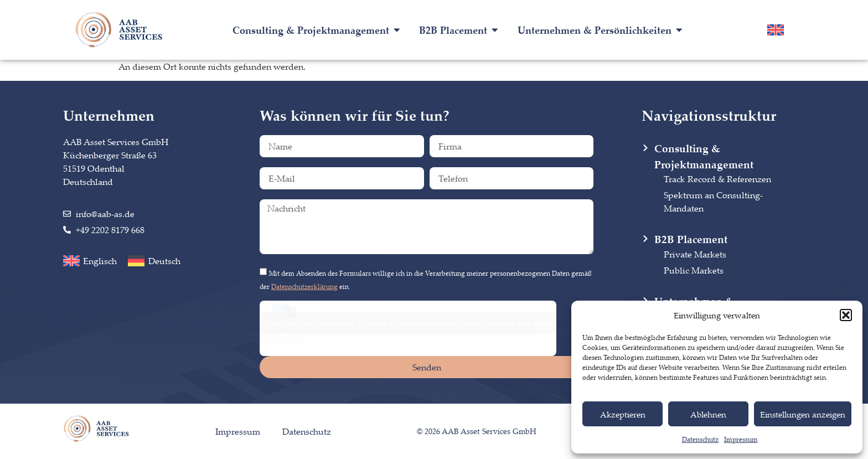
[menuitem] (776, 30)
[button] (846, 315)
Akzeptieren (623, 414)
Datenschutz (700, 439)
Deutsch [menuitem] (164, 261)
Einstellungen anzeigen (803, 414)
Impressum (741, 439)
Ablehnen (708, 414)
